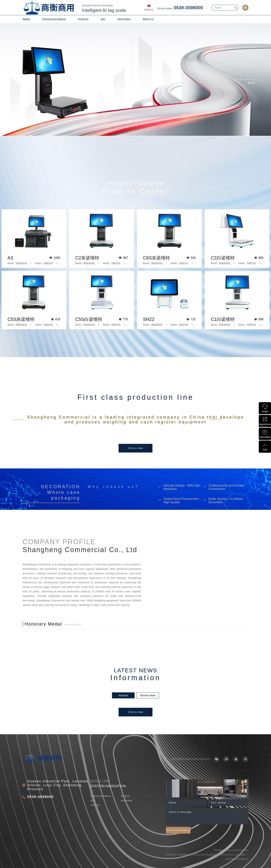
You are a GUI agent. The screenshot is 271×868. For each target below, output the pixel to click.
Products (83, 19)
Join (103, 19)
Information (124, 19)
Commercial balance (54, 19)
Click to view (135, 448)
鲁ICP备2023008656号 (237, 859)
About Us (148, 19)
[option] (135, 430)
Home (26, 19)
